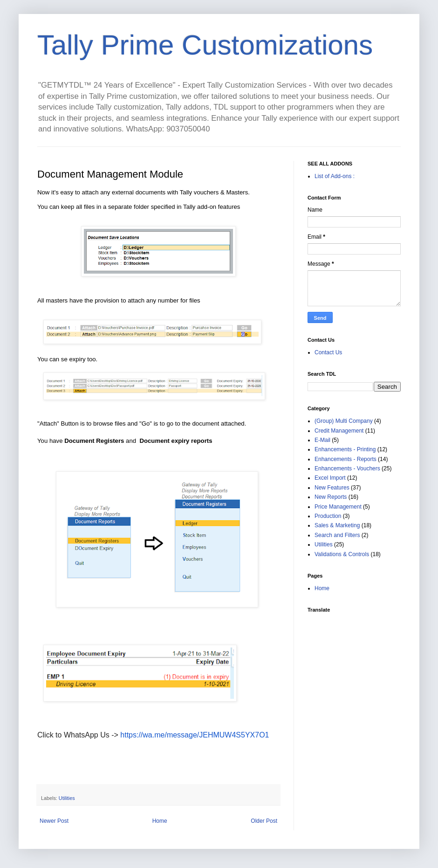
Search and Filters (337, 535)
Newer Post (54, 821)
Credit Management (339, 431)
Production (328, 516)
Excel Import (330, 478)
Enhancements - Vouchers (347, 468)
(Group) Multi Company (344, 421)
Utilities (67, 798)
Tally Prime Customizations (205, 45)
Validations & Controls (342, 554)
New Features (332, 488)
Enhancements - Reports (346, 459)
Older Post (264, 821)
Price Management (338, 507)
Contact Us (328, 352)
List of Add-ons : (335, 176)
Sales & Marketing (337, 525)
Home (160, 821)
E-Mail (322, 440)
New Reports (331, 497)
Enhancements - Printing (345, 449)
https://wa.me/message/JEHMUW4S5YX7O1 (195, 735)
